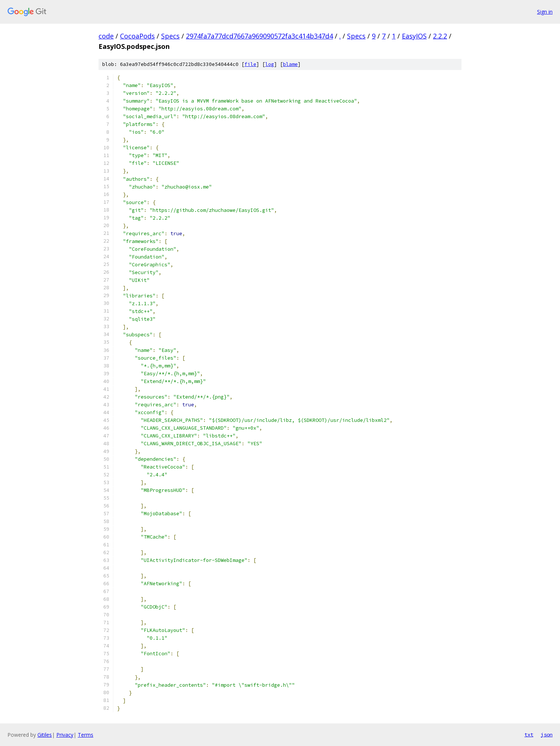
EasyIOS (414, 36)
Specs (170, 36)
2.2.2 (440, 36)
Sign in (545, 12)
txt (529, 735)
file (250, 64)
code (106, 36)
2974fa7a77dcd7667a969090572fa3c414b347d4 (259, 36)
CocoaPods (137, 36)
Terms (86, 735)
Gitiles (45, 735)
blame (290, 64)
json (547, 735)
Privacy (65, 735)
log (270, 64)
